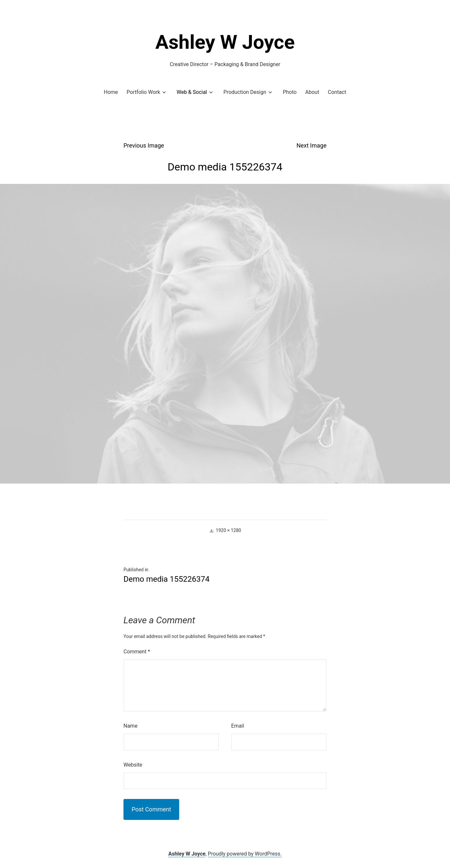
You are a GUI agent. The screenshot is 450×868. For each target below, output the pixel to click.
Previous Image (144, 145)
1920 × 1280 (228, 530)
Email (238, 726)
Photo (290, 92)
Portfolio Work (143, 92)
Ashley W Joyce (225, 42)
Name (131, 726)
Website (133, 765)
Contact (337, 92)
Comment (137, 652)
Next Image (311, 145)
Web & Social (192, 92)
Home (111, 92)
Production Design (245, 92)
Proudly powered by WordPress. (245, 854)
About (312, 92)
